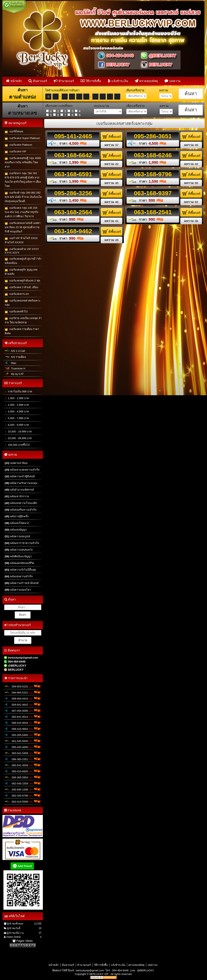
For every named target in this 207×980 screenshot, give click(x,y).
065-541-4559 (23, 765)
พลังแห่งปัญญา (16, 530)
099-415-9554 (23, 723)
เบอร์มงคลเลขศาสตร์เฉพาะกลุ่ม (23, 303)
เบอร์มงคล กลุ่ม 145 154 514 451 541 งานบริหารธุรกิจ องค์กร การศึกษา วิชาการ (22, 212)
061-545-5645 (23, 741)
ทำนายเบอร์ (64, 81)
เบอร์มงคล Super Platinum (22, 138)
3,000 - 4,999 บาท (17, 411)
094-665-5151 (23, 692)
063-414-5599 (23, 801)
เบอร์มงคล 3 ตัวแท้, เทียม (21, 287)
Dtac (11, 363)
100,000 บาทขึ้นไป (17, 445)
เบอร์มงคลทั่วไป (16, 312)
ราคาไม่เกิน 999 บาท (18, 391)
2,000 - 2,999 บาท (17, 405)
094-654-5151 (23, 686)
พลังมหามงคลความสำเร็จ (22, 470)
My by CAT (14, 374)
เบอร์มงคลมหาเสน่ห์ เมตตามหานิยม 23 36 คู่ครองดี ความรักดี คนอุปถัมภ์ (23, 227)
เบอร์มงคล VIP (15, 152)
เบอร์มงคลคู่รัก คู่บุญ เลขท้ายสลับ (21, 272)
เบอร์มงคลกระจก (17, 294)
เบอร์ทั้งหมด (14, 132)
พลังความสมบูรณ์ (17, 536)
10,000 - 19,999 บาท (18, 432)
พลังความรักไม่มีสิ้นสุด (20, 570)
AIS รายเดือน (15, 357)
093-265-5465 (23, 735)
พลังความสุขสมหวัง (19, 550)
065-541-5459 (23, 753)
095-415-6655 (23, 771)
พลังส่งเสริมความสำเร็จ (21, 510)
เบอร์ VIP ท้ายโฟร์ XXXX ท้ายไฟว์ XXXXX (21, 240)
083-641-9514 (23, 717)
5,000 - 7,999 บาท (17, 418)
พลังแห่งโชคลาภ (17, 523)
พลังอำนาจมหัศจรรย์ (19, 490)
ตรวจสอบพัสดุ (146, 81)
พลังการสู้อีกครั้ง (17, 516)
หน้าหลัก (14, 81)
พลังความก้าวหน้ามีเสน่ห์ (22, 583)
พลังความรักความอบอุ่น (21, 483)
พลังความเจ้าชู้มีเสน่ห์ (20, 476)
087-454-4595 (23, 710)
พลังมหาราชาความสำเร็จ (22, 543)
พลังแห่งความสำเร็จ (19, 576)
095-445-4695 (23, 747)
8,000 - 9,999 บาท (17, 425)
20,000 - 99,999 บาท (18, 438)
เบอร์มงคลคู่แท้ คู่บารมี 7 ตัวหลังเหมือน (23, 261)
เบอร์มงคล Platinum (18, 145)
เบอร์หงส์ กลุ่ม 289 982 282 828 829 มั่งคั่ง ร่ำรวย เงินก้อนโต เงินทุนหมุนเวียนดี (23, 197)
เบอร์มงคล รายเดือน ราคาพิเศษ (22, 331)
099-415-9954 (23, 729)
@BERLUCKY (145, 970)
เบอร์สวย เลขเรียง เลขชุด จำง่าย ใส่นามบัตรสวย (23, 320)
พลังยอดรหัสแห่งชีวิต (19, 563)
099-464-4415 (23, 698)
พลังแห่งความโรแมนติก (21, 503)
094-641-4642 (23, 704)
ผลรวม (111, 145)
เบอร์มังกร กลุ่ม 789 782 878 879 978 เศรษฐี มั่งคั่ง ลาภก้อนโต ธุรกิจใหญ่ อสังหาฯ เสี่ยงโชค (23, 180)
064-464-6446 (120, 970)
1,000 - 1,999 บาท (17, 398)
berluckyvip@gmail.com (90, 970)
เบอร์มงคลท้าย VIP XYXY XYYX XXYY (22, 251)
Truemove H (15, 368)
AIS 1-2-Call (15, 351)
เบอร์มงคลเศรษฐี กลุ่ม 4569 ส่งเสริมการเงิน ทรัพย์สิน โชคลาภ (23, 162)
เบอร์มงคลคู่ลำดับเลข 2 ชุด (22, 281)
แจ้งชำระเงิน (118, 81)
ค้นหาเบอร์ (38, 81)
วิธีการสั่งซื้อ (91, 81)
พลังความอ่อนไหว (18, 590)
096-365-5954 (23, 777)
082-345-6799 (23, 795)
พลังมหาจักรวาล (17, 496)
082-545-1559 (23, 783)
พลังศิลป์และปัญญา (18, 556)
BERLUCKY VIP (99, 974)
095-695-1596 (23, 789)
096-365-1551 (23, 759)
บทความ (173, 81)
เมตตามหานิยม (16, 463)
